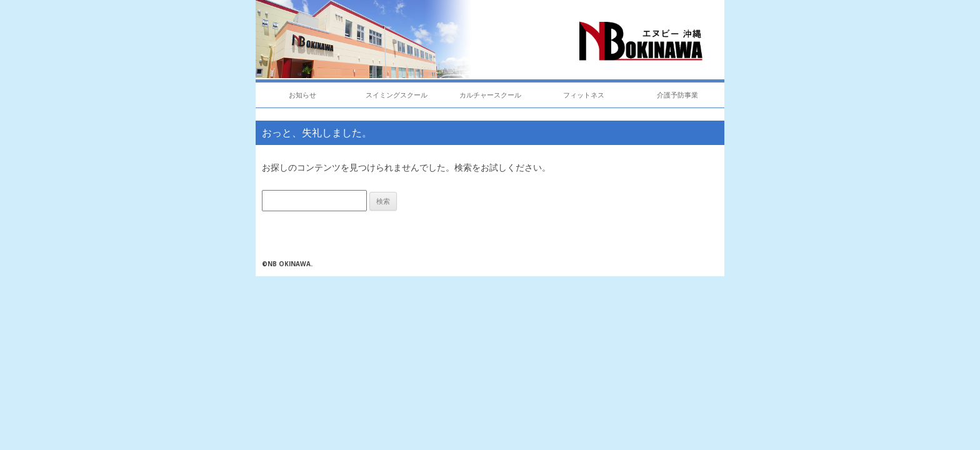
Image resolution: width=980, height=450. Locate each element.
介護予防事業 (677, 95)
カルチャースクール (490, 95)
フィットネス (584, 95)
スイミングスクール (397, 95)
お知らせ (302, 95)
